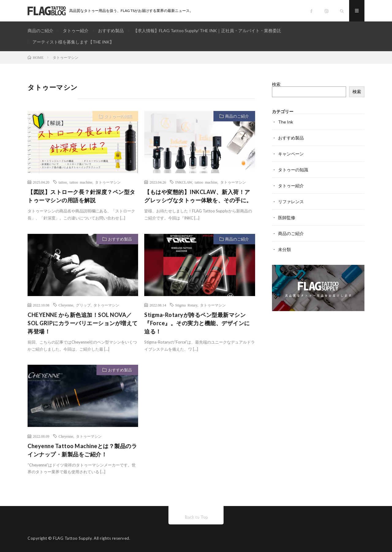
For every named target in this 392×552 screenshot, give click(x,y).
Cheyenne (66, 305)
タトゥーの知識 (118, 116)
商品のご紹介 (40, 30)
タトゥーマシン (108, 182)
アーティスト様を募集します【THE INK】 (73, 42)
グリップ (83, 305)
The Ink (286, 122)
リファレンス (291, 202)
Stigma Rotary (186, 305)
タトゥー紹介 (76, 30)
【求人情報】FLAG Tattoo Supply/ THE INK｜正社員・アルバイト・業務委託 (207, 30)
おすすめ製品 (111, 30)
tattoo (63, 182)
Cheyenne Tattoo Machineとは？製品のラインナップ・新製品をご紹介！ (82, 450)
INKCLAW (184, 182)
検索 (276, 84)
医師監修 (287, 217)
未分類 (285, 249)
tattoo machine (81, 182)
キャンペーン (291, 154)
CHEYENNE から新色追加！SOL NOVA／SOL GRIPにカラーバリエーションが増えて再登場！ (83, 323)
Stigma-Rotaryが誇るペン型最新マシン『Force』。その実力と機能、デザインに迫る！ (197, 323)
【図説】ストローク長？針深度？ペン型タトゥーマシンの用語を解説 (81, 196)
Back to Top (196, 517)
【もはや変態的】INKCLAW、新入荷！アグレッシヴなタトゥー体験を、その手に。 (198, 196)
